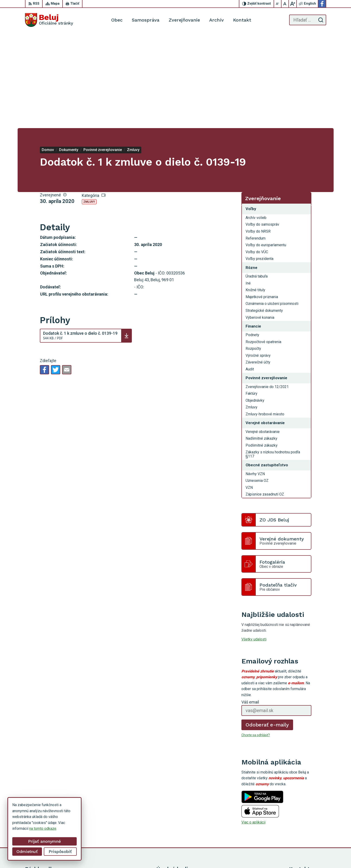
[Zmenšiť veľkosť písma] (278, 4)
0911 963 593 (300, 819)
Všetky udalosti (254, 544)
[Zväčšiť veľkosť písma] (293, 4)
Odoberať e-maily (267, 629)
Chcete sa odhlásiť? (256, 639)
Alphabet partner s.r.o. (202, 856)
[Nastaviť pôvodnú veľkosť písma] (285, 4)
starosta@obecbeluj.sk (308, 829)
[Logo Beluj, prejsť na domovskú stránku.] (49, 20)
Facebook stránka (304, 835)
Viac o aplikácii (253, 726)
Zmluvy (89, 106)
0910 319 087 (300, 824)
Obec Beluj (259, 856)
